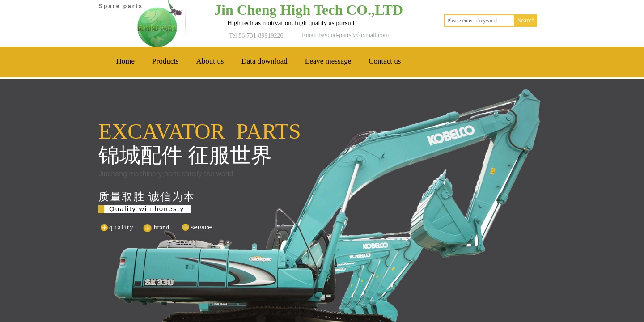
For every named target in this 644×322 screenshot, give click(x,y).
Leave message (328, 61)
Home (126, 61)
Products (165, 61)
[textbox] (479, 21)
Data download (264, 61)
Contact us (385, 61)
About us (210, 61)
